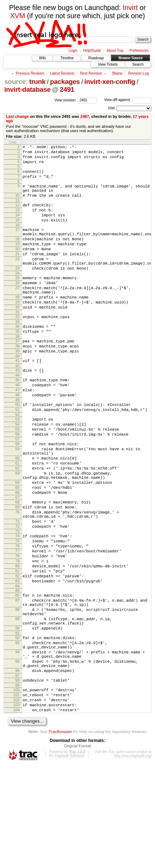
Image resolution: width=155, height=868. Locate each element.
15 (17, 233)
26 (17, 307)
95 (17, 754)
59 (17, 500)
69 (17, 570)
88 (17, 692)
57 (17, 490)
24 (17, 297)
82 (17, 653)
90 (17, 715)
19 (17, 261)
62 (17, 524)
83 (17, 659)
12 (17, 215)
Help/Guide (92, 51)
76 (17, 617)
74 (17, 604)
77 (17, 623)
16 (17, 239)
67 (17, 560)
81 (17, 647)
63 (17, 530)
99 (17, 783)
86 (17, 674)
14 (17, 227)
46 (17, 426)
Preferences (139, 51)
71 (17, 588)
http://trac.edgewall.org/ (133, 859)
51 (17, 455)
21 (17, 273)
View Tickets (108, 64)
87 (17, 681)
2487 (85, 116)
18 (17, 255)
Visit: (112, 108)
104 (16, 812)
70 (17, 576)
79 (17, 635)
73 (17, 600)
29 (17, 331)
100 (16, 787)
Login (73, 51)
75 (17, 611)
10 (17, 204)
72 (17, 594)
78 (17, 629)
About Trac (115, 51)
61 (17, 518)
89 (17, 703)
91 (17, 721)
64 (17, 541)
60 (17, 512)
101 (16, 793)
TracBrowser (60, 834)
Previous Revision (30, 73)
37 (17, 375)
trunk (37, 82)
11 (17, 210)
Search (138, 64)
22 (17, 279)
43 (17, 409)
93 (17, 732)
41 (17, 398)
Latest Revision (62, 73)
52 (17, 461)
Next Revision (91, 73)
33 (17, 354)
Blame (117, 73)
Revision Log (139, 73)
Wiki (43, 58)
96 (17, 766)
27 (17, 313)
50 (17, 448)
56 (17, 483)
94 (17, 743)
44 (17, 415)
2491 (67, 89)
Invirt (130, 7)
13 (17, 221)
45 (17, 420)
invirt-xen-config (110, 82)
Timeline (67, 58)
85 (17, 670)
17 (17, 244)
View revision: (66, 100)
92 (17, 726)
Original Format (78, 849)
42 (17, 404)
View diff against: (128, 100)
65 (17, 547)
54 (17, 471)
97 (17, 772)
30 (17, 337)
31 (17, 343)
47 (17, 432)
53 (17, 465)
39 (17, 387)
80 (17, 641)
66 (17, 553)
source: (16, 82)
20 (17, 267)
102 (16, 799)
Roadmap (96, 58)
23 (17, 291)
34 (17, 358)
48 (17, 438)
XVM (17, 16)
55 (17, 477)
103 (16, 806)
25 (17, 301)
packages (65, 82)
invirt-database (27, 89)
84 (17, 665)
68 (17, 564)
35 (17, 365)
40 (17, 393)
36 (17, 371)
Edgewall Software (69, 859)
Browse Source (130, 58)
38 (17, 381)
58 (17, 494)
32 (17, 348)
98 (17, 777)
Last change (17, 116)
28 (17, 325)
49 (17, 444)
